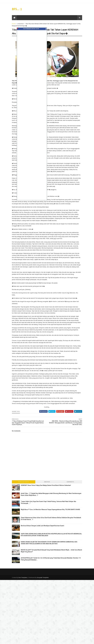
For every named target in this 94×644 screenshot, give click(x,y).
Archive (47, 486)
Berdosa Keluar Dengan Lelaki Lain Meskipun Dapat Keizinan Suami (43, 530)
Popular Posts (24, 486)
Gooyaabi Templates (43, 582)
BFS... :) (17, 9)
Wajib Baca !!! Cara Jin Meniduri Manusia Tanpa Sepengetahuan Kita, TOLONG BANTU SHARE (51, 514)
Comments (70, 486)
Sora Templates (23, 582)
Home (14, 24)
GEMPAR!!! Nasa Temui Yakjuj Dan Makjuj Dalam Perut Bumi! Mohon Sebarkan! (46, 489)
